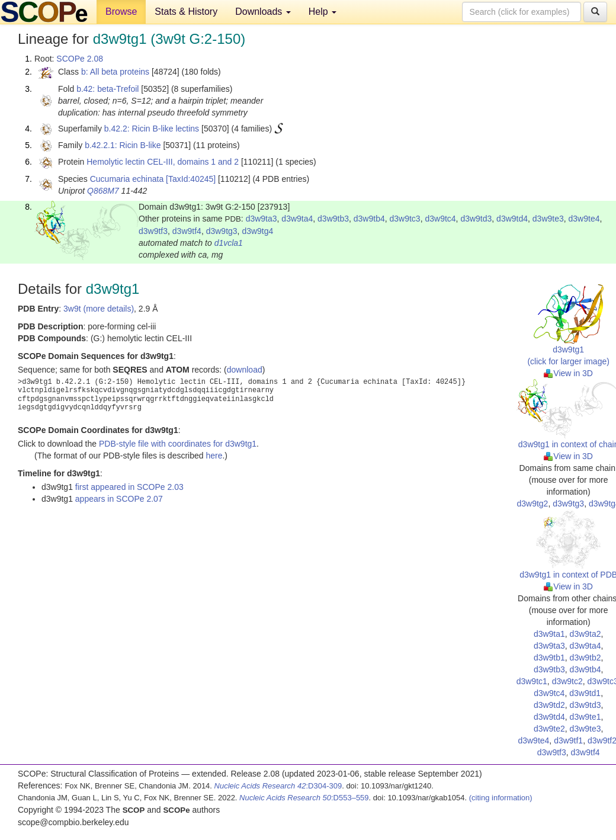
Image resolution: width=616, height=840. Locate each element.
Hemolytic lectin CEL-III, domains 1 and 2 (163, 162)
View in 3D (568, 373)
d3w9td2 (549, 705)
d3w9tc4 (440, 219)
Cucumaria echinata (127, 179)
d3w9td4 (512, 219)
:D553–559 (304, 798)
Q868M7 (103, 191)
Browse (121, 12)
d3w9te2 (549, 729)
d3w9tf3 (153, 231)
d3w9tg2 (532, 504)
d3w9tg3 (222, 231)
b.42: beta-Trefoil (108, 89)
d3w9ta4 (297, 219)
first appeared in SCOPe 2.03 (129, 487)
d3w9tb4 (369, 219)
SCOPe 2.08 (80, 59)
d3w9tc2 (567, 681)
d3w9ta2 (585, 634)
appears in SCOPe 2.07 (119, 499)
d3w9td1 (585, 693)
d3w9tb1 (549, 658)
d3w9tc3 (405, 219)
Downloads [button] (263, 12)
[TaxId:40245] (191, 179)
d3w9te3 (548, 219)
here (214, 456)
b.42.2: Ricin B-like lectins (152, 129)
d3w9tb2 (585, 658)
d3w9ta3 (262, 219)
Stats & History (186, 12)
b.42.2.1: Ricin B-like (123, 145)
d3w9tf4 (187, 231)
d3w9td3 (476, 219)
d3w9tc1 (532, 681)
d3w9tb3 (333, 219)
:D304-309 (278, 786)
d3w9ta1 (549, 634)
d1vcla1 (229, 243)
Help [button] (323, 12)
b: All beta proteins (115, 72)
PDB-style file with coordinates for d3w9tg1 (178, 444)
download (245, 370)
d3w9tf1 (568, 740)
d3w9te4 (584, 219)
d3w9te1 (585, 717)
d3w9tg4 (257, 231)
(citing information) (501, 798)
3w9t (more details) (99, 309)
